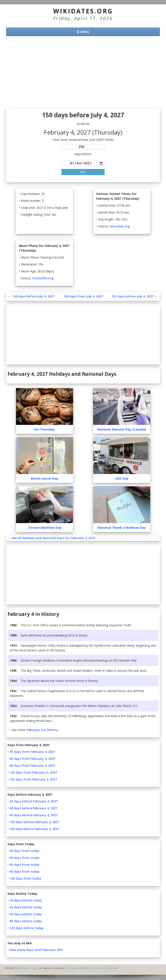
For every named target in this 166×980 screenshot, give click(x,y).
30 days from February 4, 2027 (32, 753)
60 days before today (26, 915)
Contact (98, 969)
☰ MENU (83, 32)
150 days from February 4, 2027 (33, 780)
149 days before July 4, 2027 (34, 297)
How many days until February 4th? (36, 951)
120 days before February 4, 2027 (34, 823)
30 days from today (25, 852)
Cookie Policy (78, 969)
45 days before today (26, 908)
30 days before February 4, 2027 (34, 802)
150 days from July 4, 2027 (83, 297)
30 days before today (26, 901)
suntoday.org (120, 227)
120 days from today (25, 879)
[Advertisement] (83, 73)
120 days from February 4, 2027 (33, 773)
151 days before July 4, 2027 (132, 297)
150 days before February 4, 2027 (34, 830)
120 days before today (27, 929)
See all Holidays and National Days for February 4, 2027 (53, 539)
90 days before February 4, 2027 (34, 816)
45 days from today (25, 859)
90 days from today (25, 872)
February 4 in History (42, 731)
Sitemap (113, 969)
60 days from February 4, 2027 (32, 759)
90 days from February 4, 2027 (32, 766)
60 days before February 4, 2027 (34, 809)
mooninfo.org (43, 279)
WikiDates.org (83, 11)
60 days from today (25, 865)
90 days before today (26, 922)
